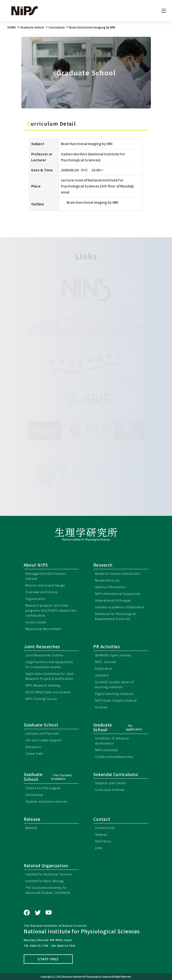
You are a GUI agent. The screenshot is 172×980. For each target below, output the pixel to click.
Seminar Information (110, 587)
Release (31, 828)
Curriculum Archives (110, 790)
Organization (35, 599)
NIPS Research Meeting (43, 685)
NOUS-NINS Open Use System (48, 692)
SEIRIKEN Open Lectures (113, 655)
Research (103, 565)
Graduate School (41, 725)
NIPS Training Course (41, 699)
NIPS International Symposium (118, 594)
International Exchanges (113, 600)
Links (99, 848)
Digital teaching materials (114, 694)
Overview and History (42, 592)
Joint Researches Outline (44, 655)
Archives (101, 707)
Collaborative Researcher (114, 757)
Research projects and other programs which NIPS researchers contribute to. (51, 610)
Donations (33, 747)
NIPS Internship (107, 750)
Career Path (34, 753)
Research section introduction (118, 573)
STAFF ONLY (48, 959)
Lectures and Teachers (42, 733)
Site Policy (103, 841)
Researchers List (107, 580)
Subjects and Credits (111, 783)
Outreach (102, 675)
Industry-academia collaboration (120, 607)
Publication (104, 668)
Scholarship (34, 795)
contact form (105, 828)
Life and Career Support (43, 740)
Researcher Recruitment (43, 629)
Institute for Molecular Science (49, 874)
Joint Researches (42, 647)
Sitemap (101, 834)
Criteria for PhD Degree (43, 788)
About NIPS (36, 565)
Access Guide (36, 622)
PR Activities (107, 647)
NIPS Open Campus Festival (116, 700)
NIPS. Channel (106, 662)
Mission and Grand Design (45, 585)
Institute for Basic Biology (45, 881)
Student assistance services (46, 801)
